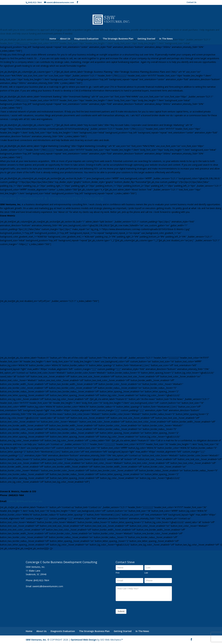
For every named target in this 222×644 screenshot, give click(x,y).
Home (53, 39)
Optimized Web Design (84, 640)
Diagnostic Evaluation (86, 39)
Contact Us (192, 3)
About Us (65, 39)
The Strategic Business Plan (118, 39)
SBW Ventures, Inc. (36, 640)
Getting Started (146, 39)
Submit (121, 611)
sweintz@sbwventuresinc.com (25, 501)
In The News (166, 39)
